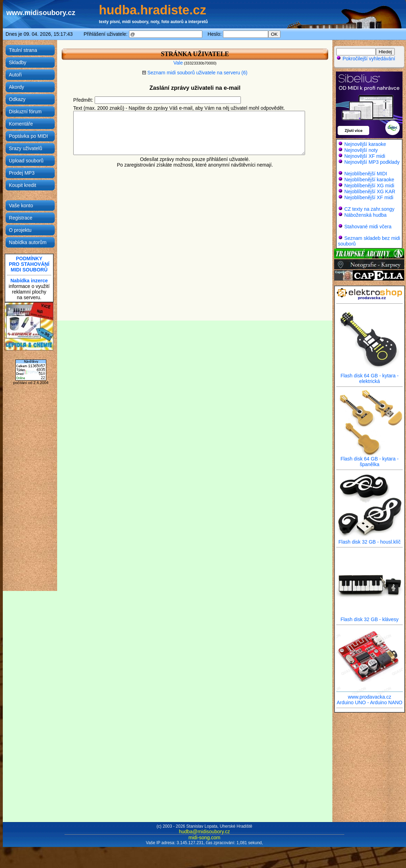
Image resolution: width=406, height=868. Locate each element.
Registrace (21, 218)
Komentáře (21, 124)
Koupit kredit (22, 185)
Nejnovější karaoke (365, 144)
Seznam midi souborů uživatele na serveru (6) (195, 73)
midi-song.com (204, 837)
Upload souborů (26, 161)
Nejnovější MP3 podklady (372, 162)
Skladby (18, 62)
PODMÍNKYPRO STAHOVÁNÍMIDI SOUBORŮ (29, 264)
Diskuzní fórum (25, 112)
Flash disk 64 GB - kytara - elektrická (370, 376)
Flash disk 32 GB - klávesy (370, 617)
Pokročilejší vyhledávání (366, 59)
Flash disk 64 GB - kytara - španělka (370, 459)
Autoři (15, 75)
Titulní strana (23, 50)
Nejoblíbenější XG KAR (370, 191)
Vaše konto (21, 206)
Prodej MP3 (22, 173)
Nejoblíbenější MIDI (366, 174)
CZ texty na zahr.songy (369, 209)
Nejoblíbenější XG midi (369, 186)
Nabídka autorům (28, 242)
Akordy (16, 87)
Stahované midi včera (368, 227)
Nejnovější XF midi (365, 156)
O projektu (20, 230)
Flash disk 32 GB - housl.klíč (370, 540)
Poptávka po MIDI (28, 136)
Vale (178, 63)
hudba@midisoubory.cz (204, 832)
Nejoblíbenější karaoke (369, 180)
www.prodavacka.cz (370, 695)
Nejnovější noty (361, 150)
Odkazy (17, 99)
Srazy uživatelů (25, 148)
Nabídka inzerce (29, 281)
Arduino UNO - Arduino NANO (370, 702)
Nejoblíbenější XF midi (369, 197)
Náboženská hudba (366, 215)
